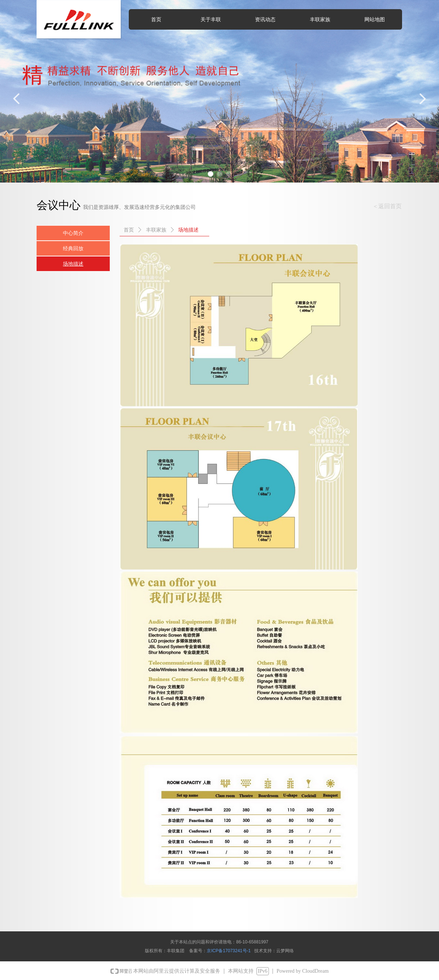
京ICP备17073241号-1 (229, 951)
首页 (129, 230)
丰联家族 (156, 230)
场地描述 (188, 230)
